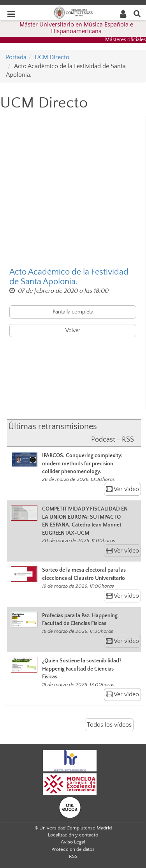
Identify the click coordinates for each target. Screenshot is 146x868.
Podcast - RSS (113, 440)
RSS (73, 856)
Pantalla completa (73, 312)
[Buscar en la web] (137, 13)
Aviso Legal (73, 842)
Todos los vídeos (109, 725)
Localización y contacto (73, 835)
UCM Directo (52, 57)
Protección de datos (73, 849)
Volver (73, 331)
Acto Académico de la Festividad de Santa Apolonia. (69, 277)
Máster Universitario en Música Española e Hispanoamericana (76, 28)
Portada (16, 57)
